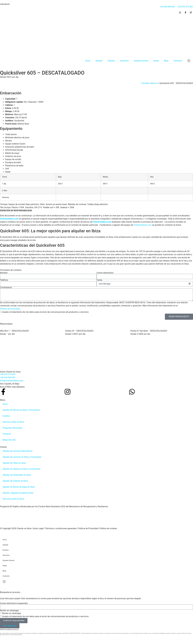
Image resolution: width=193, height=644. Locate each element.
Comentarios (6, 288)
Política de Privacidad (88, 528)
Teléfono (4, 280)
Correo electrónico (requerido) (14, 603)
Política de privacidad (10, 309)
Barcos (154, 83)
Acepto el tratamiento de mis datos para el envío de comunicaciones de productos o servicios (45, 312)
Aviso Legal (38, 528)
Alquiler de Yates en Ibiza (14, 463)
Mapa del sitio (9, 440)
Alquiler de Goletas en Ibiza (15, 481)
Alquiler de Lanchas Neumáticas (18, 451)
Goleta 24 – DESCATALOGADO (79, 331)
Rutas (156, 61)
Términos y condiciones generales (61, 528)
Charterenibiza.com (10, 219)
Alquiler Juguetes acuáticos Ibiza (18, 493)
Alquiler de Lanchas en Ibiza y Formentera (22, 457)
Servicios (124, 61)
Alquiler (99, 61)
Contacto (178, 61)
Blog (166, 61)
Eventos (111, 61)
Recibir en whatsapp (9, 611)
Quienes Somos (141, 61)
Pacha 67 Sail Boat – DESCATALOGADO (149, 331)
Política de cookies (108, 528)
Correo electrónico (105, 273)
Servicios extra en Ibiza (13, 422)
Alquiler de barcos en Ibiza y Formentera (21, 410)
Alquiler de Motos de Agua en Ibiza (19, 487)
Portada (145, 83)
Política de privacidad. (16, 635)
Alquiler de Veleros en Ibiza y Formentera (21, 469)
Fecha (99, 280)
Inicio (88, 61)
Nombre (4, 273)
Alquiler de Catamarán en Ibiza (17, 475)
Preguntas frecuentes (12, 428)
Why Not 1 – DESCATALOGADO (14, 331)
